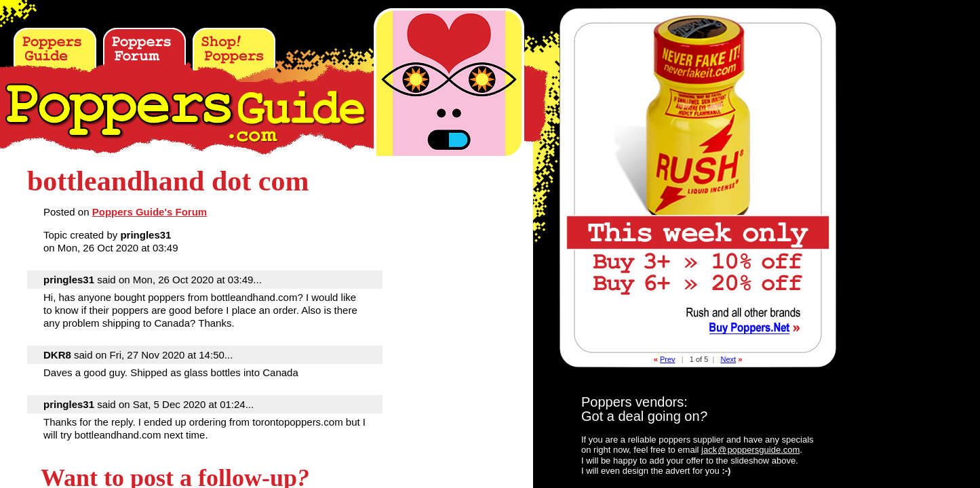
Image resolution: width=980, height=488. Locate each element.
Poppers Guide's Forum (150, 212)
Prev (668, 359)
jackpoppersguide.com (750, 450)
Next (728, 359)
